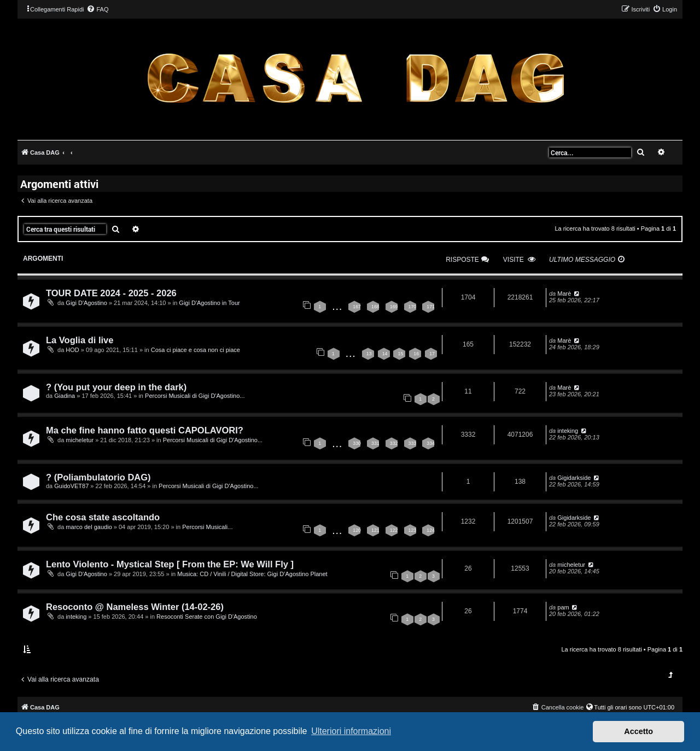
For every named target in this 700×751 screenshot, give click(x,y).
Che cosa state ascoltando (103, 517)
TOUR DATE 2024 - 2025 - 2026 (111, 293)
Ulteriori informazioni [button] (351, 731)
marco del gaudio (89, 527)
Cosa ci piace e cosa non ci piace (196, 350)
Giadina (65, 396)
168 (375, 307)
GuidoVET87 (71, 486)
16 (416, 354)
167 (357, 307)
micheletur (80, 440)
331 (375, 443)
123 (413, 530)
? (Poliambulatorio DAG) (98, 477)
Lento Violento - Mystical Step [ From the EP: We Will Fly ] (170, 564)
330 (357, 443)
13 (369, 354)
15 (400, 354)
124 (431, 530)
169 (394, 307)
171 (431, 307)
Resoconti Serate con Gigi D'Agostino (207, 617)
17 (432, 354)
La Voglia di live (80, 340)
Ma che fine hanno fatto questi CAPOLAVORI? (145, 430)
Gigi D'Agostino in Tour (209, 303)
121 (375, 530)
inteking (568, 431)
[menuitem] (97, 9)
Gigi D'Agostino (86, 303)
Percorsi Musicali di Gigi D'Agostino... (195, 396)
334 (431, 443)
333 (413, 443)
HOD (72, 350)
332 (394, 443)
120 (357, 530)
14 (385, 354)
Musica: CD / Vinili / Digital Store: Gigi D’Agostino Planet (252, 574)
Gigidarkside (574, 478)
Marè (564, 294)
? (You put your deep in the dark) (116, 387)
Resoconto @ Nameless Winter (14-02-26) (135, 607)
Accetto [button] (638, 731)
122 (394, 530)
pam (563, 607)
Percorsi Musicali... (207, 527)
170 (413, 307)
